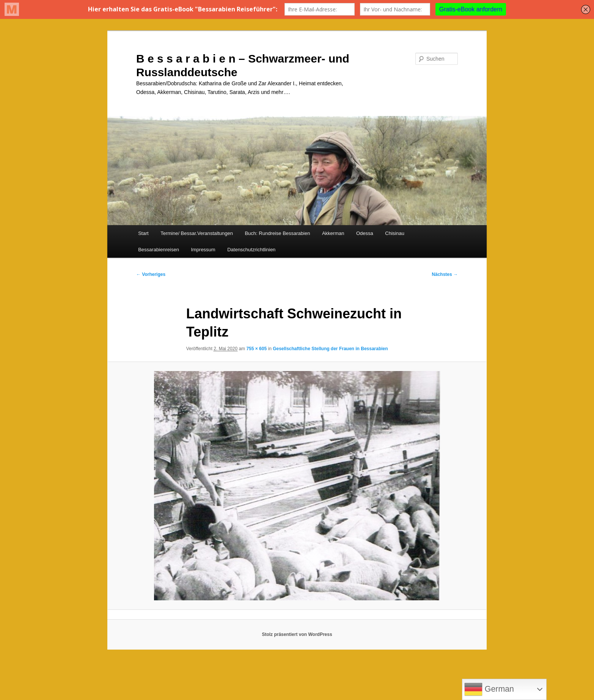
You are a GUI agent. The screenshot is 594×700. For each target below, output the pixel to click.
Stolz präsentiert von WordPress (297, 634)
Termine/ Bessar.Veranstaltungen (197, 233)
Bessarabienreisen (159, 250)
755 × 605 (256, 349)
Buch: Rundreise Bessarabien (277, 233)
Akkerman (333, 233)
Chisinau (395, 233)
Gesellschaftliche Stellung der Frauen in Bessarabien (330, 349)
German (489, 689)
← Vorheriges (151, 274)
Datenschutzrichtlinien (251, 250)
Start (143, 233)
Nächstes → (445, 274)
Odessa (365, 233)
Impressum (203, 250)
